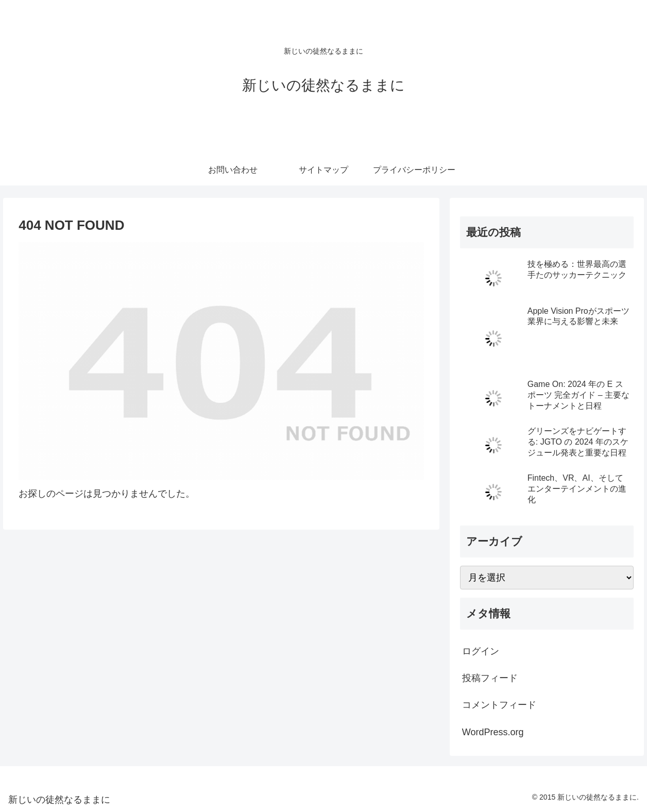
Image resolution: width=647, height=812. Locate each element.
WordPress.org (493, 732)
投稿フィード (490, 678)
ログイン (481, 651)
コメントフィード (499, 705)
